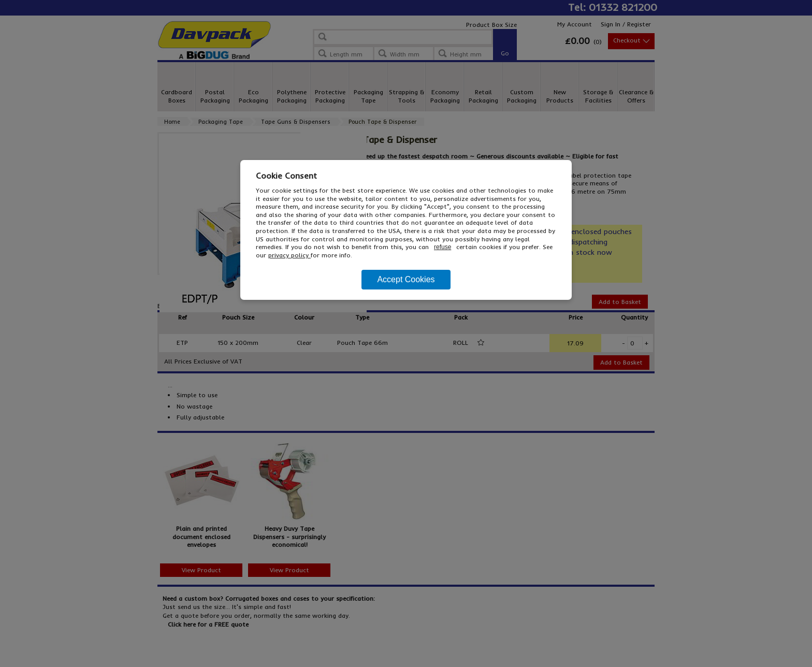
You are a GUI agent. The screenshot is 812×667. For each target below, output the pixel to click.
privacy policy (289, 255)
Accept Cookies (406, 279)
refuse (443, 247)
